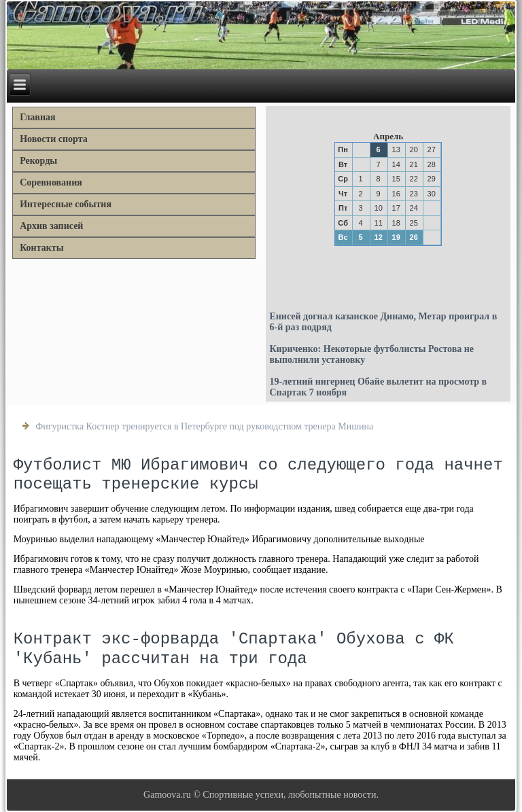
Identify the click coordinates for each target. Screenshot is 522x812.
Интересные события (66, 204)
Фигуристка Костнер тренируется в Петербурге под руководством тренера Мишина (204, 426)
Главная (37, 117)
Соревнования (51, 182)
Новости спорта (54, 139)
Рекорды (38, 161)
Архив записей (51, 226)
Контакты (41, 248)
